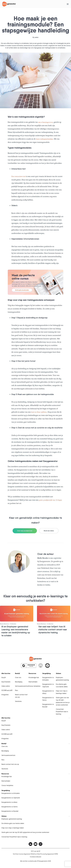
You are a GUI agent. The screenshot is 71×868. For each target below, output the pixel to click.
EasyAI (4, 677)
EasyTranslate (6, 681)
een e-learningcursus (46, 122)
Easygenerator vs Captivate (48, 685)
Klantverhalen (33, 681)
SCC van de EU (36, 851)
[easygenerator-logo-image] (9, 4)
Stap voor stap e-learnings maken (62, 692)
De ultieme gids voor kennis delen (62, 685)
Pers (17, 690)
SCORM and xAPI (7, 690)
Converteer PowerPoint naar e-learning (62, 711)
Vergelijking (47, 673)
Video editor (6, 686)
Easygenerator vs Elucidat (48, 705)
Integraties (5, 694)
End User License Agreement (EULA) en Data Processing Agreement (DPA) (35, 854)
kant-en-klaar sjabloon (40, 412)
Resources (32, 673)
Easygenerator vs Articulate (48, 678)
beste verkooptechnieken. (46, 139)
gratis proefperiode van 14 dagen (51, 500)
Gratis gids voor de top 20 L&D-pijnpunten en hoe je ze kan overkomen (63, 701)
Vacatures (18, 701)
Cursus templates (35, 686)
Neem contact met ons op (21, 695)
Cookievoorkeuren (36, 856)
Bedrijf (17, 673)
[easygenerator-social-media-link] (31, 844)
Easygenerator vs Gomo (48, 698)
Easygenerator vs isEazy (48, 692)
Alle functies (6, 673)
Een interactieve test (19, 176)
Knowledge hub (34, 677)
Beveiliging (19, 681)
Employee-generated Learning (62, 678)
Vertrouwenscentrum (22, 686)
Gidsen (58, 673)
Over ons (18, 677)
